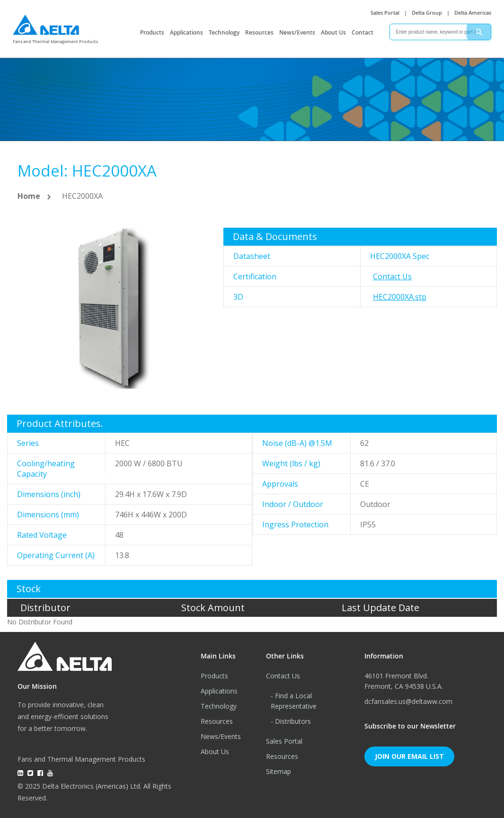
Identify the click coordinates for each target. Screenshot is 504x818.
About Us (333, 32)
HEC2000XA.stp (400, 297)
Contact (363, 32)
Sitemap (279, 771)
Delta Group (427, 13)
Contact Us (392, 276)
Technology (224, 32)
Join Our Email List (409, 756)
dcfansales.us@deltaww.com (408, 701)
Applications (186, 32)
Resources (259, 32)
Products (152, 32)
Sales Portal (385, 13)
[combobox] (440, 32)
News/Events (297, 32)
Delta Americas (473, 13)
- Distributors (291, 721)
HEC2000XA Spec (400, 256)
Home (29, 196)
